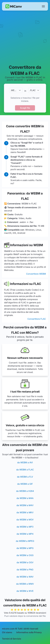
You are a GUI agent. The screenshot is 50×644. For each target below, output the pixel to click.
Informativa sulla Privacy (29, 632)
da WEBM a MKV (25, 512)
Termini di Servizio (12, 639)
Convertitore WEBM (36, 274)
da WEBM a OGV (25, 562)
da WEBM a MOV (25, 520)
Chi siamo (7, 632)
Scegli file (25, 108)
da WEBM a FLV (25, 477)
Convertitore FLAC (37, 319)
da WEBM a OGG (25, 555)
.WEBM (14, 90)
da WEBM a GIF (25, 484)
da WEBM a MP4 (25, 534)
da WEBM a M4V (25, 505)
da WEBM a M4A (25, 498)
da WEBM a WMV (25, 584)
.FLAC (33, 90)
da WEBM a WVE (25, 591)
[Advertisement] (25, 37)
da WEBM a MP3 (25, 527)
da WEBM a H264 (25, 491)
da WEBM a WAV (25, 577)
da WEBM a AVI (25, 462)
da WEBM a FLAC (25, 470)
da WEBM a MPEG (25, 541)
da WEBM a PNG (25, 570)
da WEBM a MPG (25, 548)
